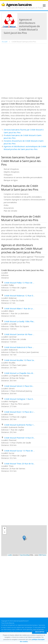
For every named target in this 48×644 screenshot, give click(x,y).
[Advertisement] (24, 70)
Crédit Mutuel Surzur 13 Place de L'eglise (20, 451)
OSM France (42, 555)
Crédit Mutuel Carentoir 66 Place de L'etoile (20, 334)
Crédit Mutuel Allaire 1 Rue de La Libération (20, 308)
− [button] (5, 532)
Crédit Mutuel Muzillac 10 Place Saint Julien (20, 360)
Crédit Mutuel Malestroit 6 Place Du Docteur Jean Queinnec (20, 347)
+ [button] (5, 529)
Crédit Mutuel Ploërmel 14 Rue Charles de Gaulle (20, 438)
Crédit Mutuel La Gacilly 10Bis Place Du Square (20, 321)
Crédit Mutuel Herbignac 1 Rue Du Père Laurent (20, 399)
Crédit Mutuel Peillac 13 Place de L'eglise (20, 283)
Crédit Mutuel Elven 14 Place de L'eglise (20, 412)
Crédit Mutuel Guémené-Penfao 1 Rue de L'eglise (20, 425)
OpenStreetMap (25, 555)
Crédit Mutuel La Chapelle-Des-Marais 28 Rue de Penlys (20, 373)
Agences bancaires (19, 5)
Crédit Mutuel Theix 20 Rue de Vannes (20, 464)
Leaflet (10, 555)
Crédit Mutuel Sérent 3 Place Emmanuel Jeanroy (20, 386)
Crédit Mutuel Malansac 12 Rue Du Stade (20, 296)
